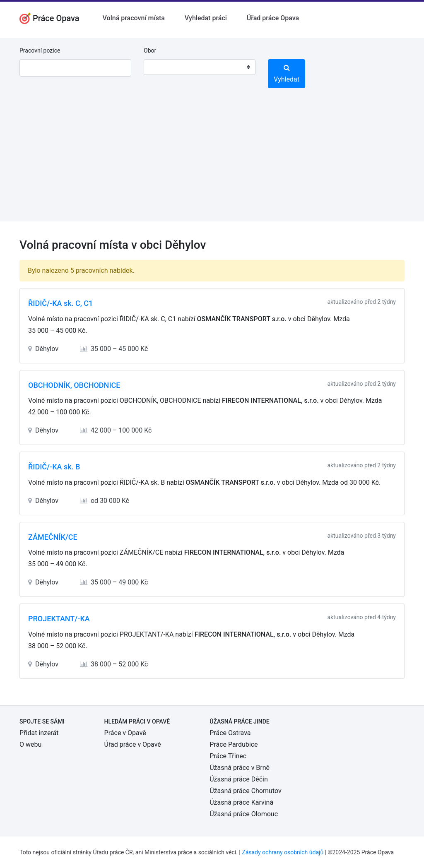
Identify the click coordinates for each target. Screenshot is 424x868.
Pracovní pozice (40, 50)
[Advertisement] (212, 164)
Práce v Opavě (125, 733)
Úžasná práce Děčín (239, 779)
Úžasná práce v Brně (240, 768)
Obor (150, 50)
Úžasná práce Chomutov (245, 791)
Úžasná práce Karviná (241, 802)
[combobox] (200, 67)
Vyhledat (287, 74)
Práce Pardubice (234, 744)
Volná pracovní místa (134, 18)
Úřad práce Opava (273, 18)
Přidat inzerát (39, 733)
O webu (30, 744)
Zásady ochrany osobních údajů (283, 852)
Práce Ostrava (230, 733)
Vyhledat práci (206, 18)
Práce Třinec (228, 756)
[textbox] (161, 67)
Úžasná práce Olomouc (244, 814)
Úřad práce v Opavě (133, 744)
